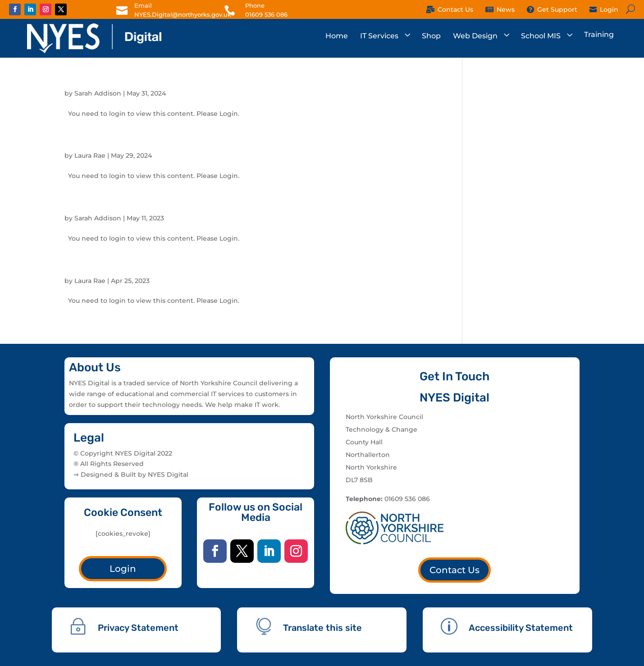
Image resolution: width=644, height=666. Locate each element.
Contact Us (454, 570)
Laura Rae (90, 155)
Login (123, 569)
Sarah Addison (98, 93)
